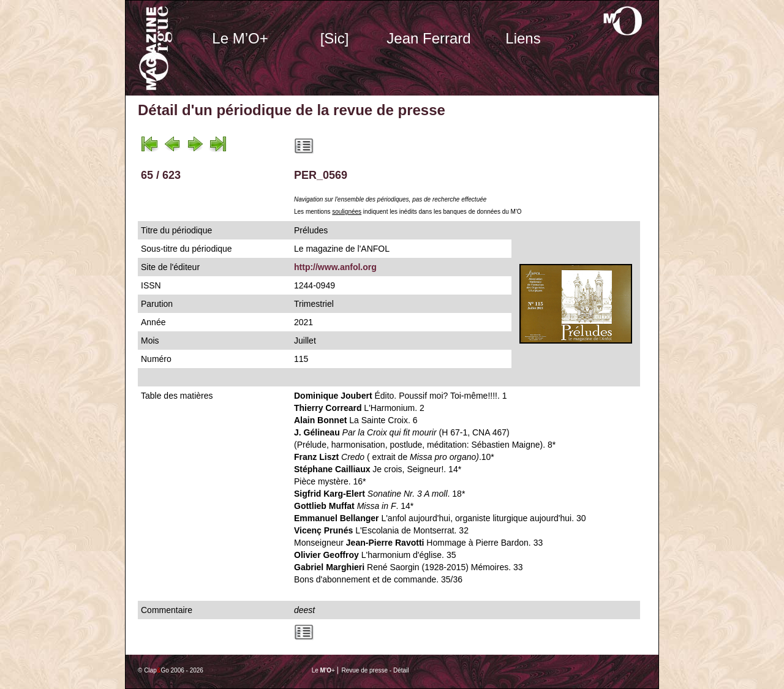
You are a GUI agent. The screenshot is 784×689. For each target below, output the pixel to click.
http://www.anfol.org (335, 267)
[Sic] (335, 38)
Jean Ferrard (428, 38)
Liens (523, 38)
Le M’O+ (240, 38)
